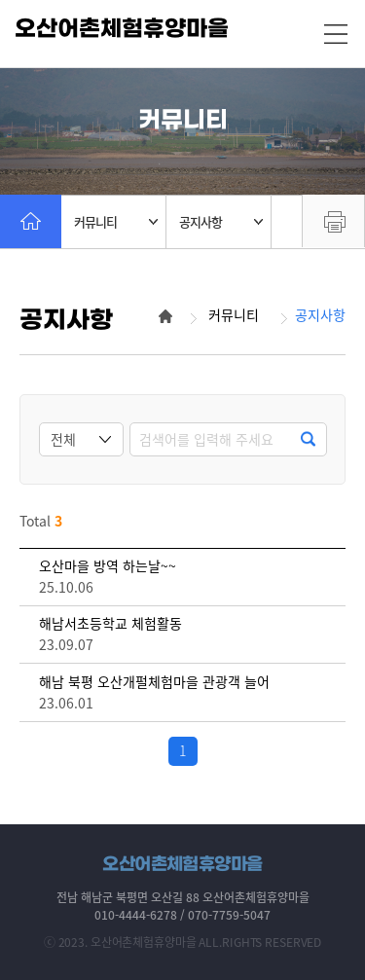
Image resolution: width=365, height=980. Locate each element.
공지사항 (221, 221)
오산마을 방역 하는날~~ (108, 566)
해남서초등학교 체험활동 (110, 623)
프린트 (333, 221)
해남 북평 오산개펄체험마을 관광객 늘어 (154, 682)
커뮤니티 (116, 221)
